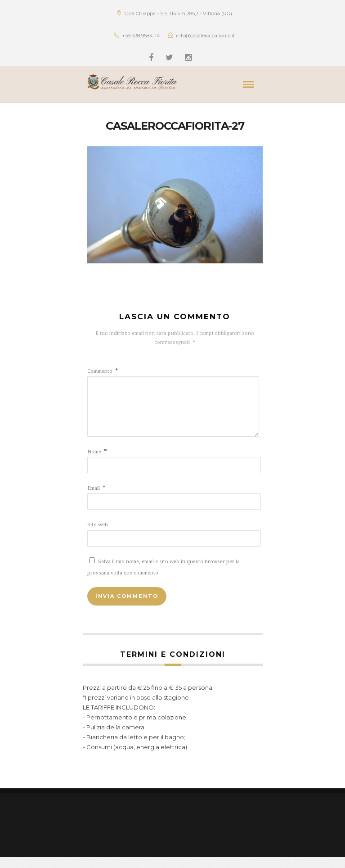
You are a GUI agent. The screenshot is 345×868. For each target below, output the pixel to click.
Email (96, 499)
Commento (103, 371)
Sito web (98, 536)
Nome (97, 463)
